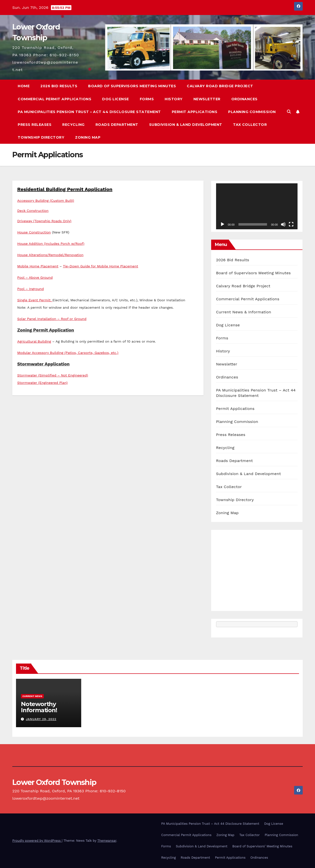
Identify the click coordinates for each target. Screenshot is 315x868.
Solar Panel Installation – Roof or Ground (52, 319)
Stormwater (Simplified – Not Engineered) (53, 375)
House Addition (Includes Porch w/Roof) (51, 244)
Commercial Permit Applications (55, 99)
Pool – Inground (31, 289)
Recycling (73, 125)
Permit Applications (195, 112)
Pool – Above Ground (35, 277)
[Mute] (283, 224)
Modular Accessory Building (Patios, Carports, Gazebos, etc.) (68, 353)
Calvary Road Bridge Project (220, 86)
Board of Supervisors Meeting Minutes (132, 86)
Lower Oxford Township (54, 782)
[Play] (222, 224)
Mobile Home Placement (38, 266)
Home (24, 86)
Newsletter (207, 99)
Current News (32, 696)
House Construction (34, 232)
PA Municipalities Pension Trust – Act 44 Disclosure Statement (89, 112)
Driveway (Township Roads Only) (44, 221)
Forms (147, 99)
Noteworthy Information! (39, 707)
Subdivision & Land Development (186, 125)
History (174, 99)
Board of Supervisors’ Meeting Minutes (262, 846)
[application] (257, 206)
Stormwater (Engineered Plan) (42, 383)
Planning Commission (252, 112)
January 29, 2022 (41, 719)
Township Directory (41, 137)
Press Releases (35, 125)
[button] (289, 112)
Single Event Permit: (35, 300)
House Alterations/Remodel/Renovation (50, 255)
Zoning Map (88, 137)
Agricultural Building (34, 341)
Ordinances (244, 99)
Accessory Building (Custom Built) (46, 201)
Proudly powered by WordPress (37, 841)
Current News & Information (244, 312)
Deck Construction (33, 211)
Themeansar (107, 841)
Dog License (116, 99)
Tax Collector (250, 125)
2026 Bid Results (59, 86)
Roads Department (117, 125)
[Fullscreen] (291, 224)
